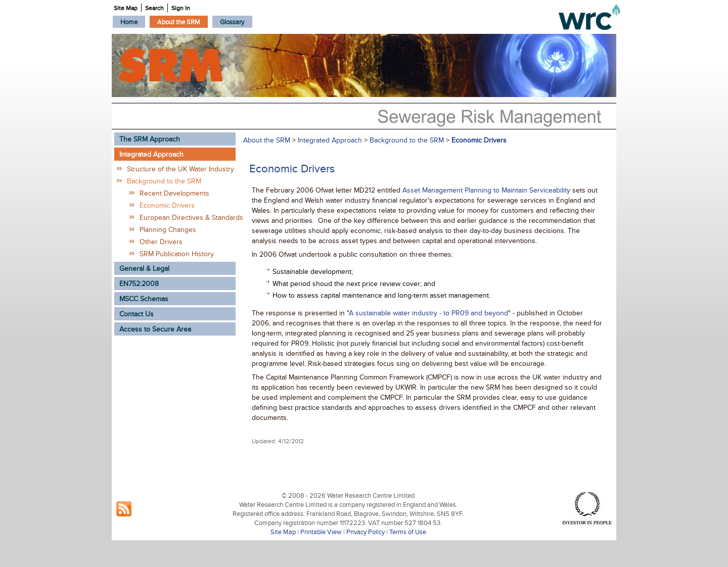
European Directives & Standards (188, 217)
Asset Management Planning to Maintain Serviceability (487, 190)
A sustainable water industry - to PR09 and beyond (428, 313)
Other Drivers (161, 242)
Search (154, 8)
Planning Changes (168, 229)
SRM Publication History (177, 254)
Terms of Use (408, 532)
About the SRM (267, 140)
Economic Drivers (167, 205)
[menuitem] (129, 22)
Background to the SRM (164, 181)
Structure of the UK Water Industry (180, 169)
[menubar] (183, 22)
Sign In (181, 8)
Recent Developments (174, 193)
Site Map (283, 532)
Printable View (321, 532)
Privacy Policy (366, 532)
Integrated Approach (330, 140)
